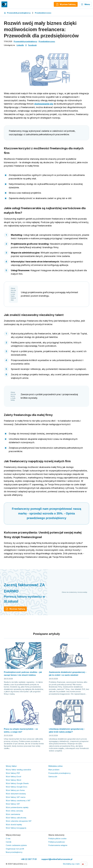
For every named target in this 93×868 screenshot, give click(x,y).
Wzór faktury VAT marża (16, 797)
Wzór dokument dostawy (16, 794)
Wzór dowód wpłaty (14, 825)
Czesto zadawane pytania (16, 845)
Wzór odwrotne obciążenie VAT (19, 821)
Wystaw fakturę (15, 609)
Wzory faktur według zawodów (18, 770)
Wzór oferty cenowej (14, 811)
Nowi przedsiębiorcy (14, 852)
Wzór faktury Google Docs (17, 787)
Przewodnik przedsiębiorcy (17, 13)
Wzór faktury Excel (13, 777)
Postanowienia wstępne (58, 845)
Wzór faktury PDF (13, 773)
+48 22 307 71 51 (29, 859)
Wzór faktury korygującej (16, 828)
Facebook (32, 45)
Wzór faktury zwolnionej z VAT (18, 801)
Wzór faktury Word (13, 780)
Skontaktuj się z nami (71, 864)
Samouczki (53, 777)
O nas (8, 839)
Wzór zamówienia (13, 814)
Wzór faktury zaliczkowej (16, 818)
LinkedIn (20, 45)
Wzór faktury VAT (13, 804)
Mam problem (54, 770)
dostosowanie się (44, 104)
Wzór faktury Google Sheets (17, 783)
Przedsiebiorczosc (43, 13)
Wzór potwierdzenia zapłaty (17, 807)
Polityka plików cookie (57, 839)
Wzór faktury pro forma (15, 790)
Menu (85, 4)
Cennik (9, 842)
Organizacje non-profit (15, 849)
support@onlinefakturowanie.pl (57, 859)
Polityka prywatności (57, 842)
